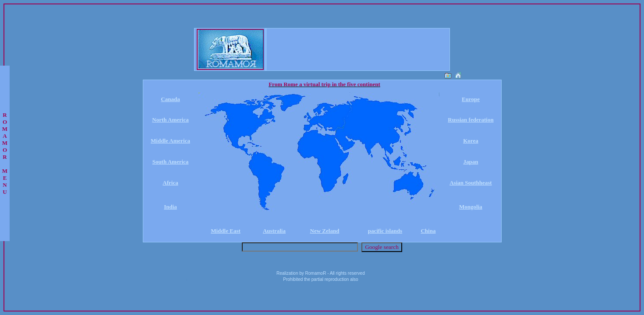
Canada (170, 99)
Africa (170, 183)
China (428, 231)
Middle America (170, 141)
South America (171, 162)
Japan (471, 162)
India (170, 207)
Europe (471, 99)
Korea (471, 141)
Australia (274, 231)
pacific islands (385, 231)
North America (170, 120)
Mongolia (471, 207)
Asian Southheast (471, 183)
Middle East (226, 231)
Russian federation (471, 120)
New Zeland (325, 231)
